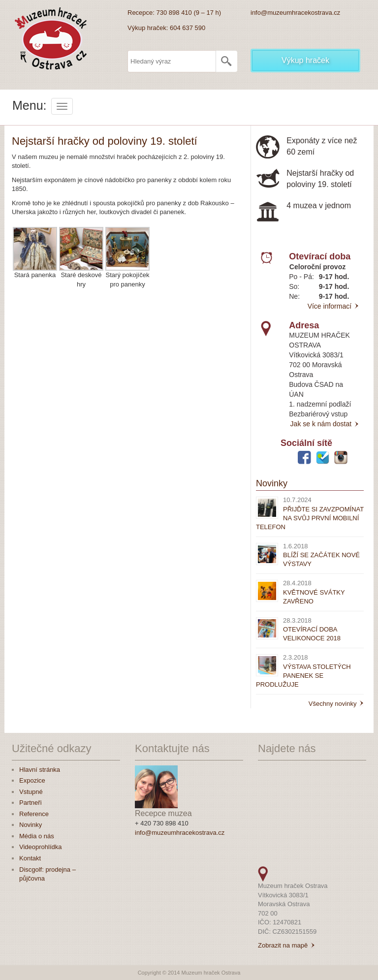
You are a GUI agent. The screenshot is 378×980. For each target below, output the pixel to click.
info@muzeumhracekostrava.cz (295, 13)
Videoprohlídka (41, 847)
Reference (34, 814)
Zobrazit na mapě (283, 945)
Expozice (32, 780)
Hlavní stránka (40, 770)
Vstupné (31, 792)
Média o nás (37, 836)
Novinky (272, 483)
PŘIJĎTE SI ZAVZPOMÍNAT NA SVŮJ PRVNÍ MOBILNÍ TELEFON (310, 518)
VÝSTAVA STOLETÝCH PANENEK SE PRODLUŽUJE (303, 676)
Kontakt (30, 858)
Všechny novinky (336, 704)
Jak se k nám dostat (325, 424)
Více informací (333, 306)
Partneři (31, 803)
